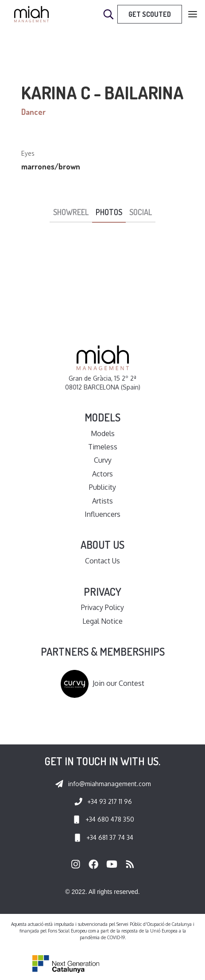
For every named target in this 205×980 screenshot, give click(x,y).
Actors (102, 474)
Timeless (103, 447)
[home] (31, 14)
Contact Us (102, 561)
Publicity (102, 487)
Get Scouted (150, 14)
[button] (193, 14)
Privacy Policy (102, 607)
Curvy (103, 460)
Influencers (102, 514)
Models (103, 433)
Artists (102, 501)
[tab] (71, 213)
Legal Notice (102, 621)
